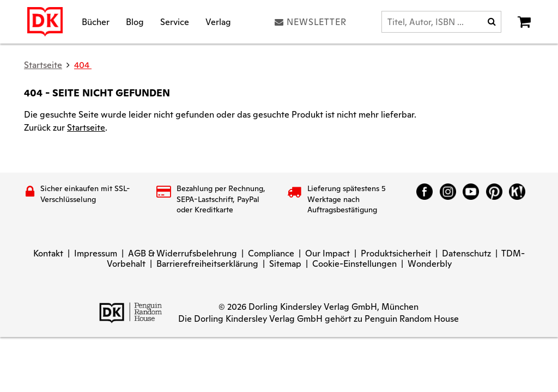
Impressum (96, 253)
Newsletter (311, 22)
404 (83, 65)
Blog (135, 22)
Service (175, 22)
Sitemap (285, 264)
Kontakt (48, 253)
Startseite (86, 128)
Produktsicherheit (396, 253)
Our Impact (327, 253)
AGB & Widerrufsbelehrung (183, 253)
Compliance (271, 253)
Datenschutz (466, 253)
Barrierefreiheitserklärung (207, 264)
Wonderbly (430, 264)
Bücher (96, 22)
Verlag (218, 22)
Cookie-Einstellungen (354, 264)
